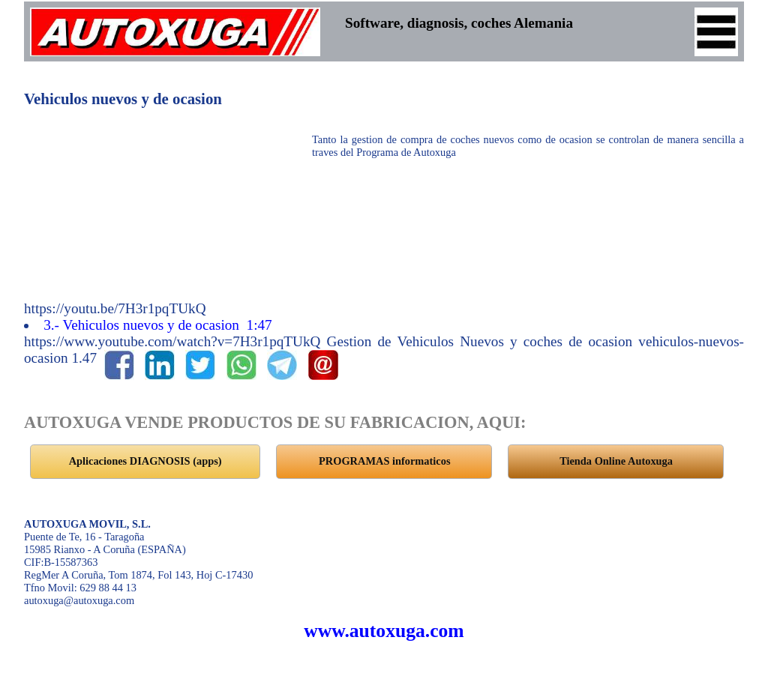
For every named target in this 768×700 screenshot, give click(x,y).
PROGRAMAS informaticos (384, 461)
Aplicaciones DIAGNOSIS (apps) (145, 461)
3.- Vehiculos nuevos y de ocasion (159, 325)
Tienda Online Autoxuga (616, 461)
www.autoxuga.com (384, 631)
